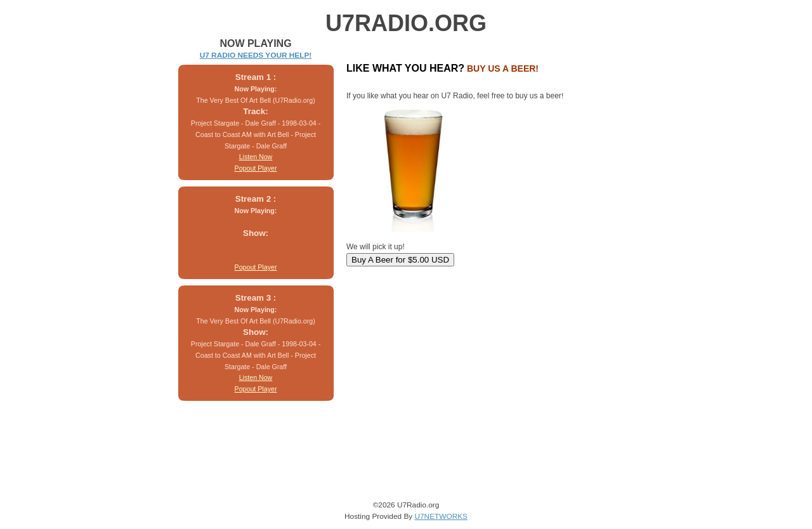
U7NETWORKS (441, 516)
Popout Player (256, 168)
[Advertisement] (421, 348)
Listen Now (256, 157)
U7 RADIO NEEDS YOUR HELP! (256, 55)
